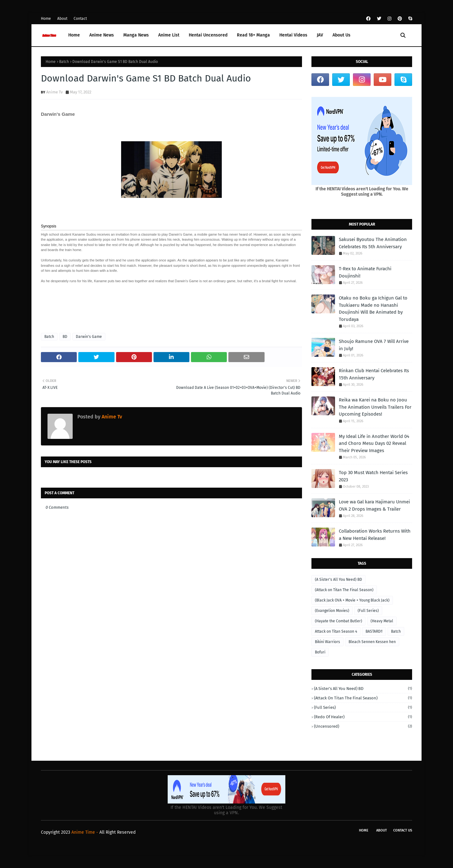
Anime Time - (85, 832)
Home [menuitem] (74, 35)
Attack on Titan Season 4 (336, 631)
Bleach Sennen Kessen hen (372, 642)
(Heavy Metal (382, 621)
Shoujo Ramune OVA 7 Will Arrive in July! (374, 345)
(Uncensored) (363, 726)
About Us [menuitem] (341, 35)
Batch (64, 62)
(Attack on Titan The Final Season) (344, 590)
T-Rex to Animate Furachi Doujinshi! (365, 272)
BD (65, 337)
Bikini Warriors (327, 642)
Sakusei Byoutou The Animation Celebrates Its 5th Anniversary (373, 243)
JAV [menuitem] (320, 35)
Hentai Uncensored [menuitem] (208, 35)
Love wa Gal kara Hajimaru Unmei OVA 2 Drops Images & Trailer (374, 505)
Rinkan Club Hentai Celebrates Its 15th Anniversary (374, 374)
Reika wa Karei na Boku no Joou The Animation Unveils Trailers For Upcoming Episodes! (375, 407)
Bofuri (320, 652)
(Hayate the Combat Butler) (338, 621)
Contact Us (403, 830)
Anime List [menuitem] (169, 35)
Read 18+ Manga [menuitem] (253, 35)
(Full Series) (368, 611)
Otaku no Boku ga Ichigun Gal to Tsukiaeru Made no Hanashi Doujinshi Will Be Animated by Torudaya (373, 309)
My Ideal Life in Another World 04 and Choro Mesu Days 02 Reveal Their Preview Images (374, 443)
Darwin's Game (89, 337)
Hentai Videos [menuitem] (293, 35)
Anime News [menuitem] (102, 35)
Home (46, 19)
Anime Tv (54, 92)
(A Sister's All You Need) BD (338, 580)
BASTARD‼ (374, 631)
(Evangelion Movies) (332, 611)
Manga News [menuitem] (136, 35)
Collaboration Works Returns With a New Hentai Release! (375, 535)
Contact (80, 19)
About (62, 19)
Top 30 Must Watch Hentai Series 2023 (373, 476)
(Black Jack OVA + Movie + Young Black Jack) (352, 600)
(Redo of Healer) (363, 717)
